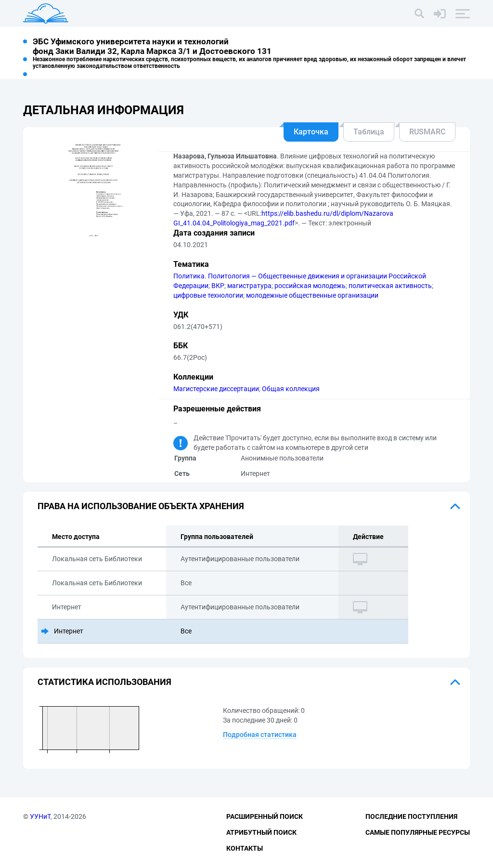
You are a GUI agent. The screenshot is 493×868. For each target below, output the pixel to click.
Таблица (369, 132)
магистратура (249, 286)
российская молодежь (310, 286)
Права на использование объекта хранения (141, 506)
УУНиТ (40, 816)
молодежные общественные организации (312, 295)
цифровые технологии (208, 295)
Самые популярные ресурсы (418, 832)
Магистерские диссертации (216, 389)
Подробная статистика (260, 735)
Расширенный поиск (265, 816)
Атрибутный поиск (261, 832)
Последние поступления (411, 816)
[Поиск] (419, 13)
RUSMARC (427, 132)
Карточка (311, 132)
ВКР (218, 286)
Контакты (245, 848)
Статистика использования (104, 682)
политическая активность (390, 286)
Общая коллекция (291, 389)
